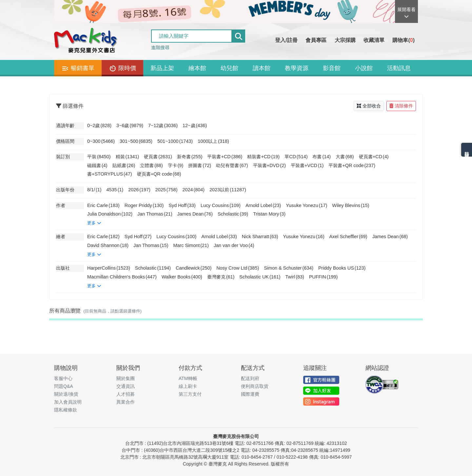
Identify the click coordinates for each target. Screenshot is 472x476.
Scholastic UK (260, 277)
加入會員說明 (68, 402)
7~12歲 (163, 125)
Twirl (295, 277)
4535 (115, 190)
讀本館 (262, 68)
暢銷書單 (78, 68)
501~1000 (175, 141)
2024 (193, 190)
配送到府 (250, 378)
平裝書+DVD (269, 165)
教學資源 (297, 68)
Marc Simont (191, 245)
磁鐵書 (97, 165)
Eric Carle (103, 205)
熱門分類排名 (467, 150)
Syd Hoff (182, 205)
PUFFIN (324, 277)
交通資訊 (126, 386)
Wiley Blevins (351, 205)
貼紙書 (124, 165)
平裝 (99, 157)
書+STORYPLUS (110, 174)
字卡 (176, 165)
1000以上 (213, 141)
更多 (94, 223)
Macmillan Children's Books (122, 277)
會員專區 (316, 40)
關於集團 (126, 378)
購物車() (403, 40)
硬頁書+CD (374, 157)
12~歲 (195, 125)
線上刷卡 (188, 386)
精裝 (128, 157)
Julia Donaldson (110, 214)
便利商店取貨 (255, 386)
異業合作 (126, 402)
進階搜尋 (160, 48)
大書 (345, 157)
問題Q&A (64, 386)
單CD (296, 157)
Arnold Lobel (263, 205)
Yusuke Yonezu (306, 205)
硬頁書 (158, 157)
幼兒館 (229, 68)
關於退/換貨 (66, 394)
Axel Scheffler (348, 237)
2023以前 (228, 190)
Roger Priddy (144, 205)
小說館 (364, 68)
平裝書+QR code (352, 165)
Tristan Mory (269, 214)
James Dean (195, 214)
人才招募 (126, 394)
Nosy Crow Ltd (238, 268)
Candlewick (194, 268)
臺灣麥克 (221, 277)
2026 (139, 190)
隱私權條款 (66, 410)
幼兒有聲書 (232, 165)
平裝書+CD (225, 157)
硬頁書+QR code (159, 174)
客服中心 (63, 378)
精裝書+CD (263, 157)
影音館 (332, 68)
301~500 (136, 141)
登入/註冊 (286, 40)
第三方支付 (190, 394)
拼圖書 (200, 165)
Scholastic (233, 214)
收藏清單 (374, 40)
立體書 (151, 165)
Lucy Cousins (221, 205)
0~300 (101, 141)
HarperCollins (109, 268)
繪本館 (197, 68)
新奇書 (190, 157)
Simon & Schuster (289, 268)
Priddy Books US (342, 268)
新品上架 (162, 68)
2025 (167, 190)
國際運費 (250, 394)
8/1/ (94, 190)
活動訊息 (399, 68)
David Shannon (108, 245)
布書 (322, 157)
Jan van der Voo (234, 245)
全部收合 (369, 106)
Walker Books (182, 277)
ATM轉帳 (188, 378)
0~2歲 (99, 125)
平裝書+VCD (307, 165)
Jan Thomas (155, 214)
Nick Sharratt (260, 237)
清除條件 (401, 106)
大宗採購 (345, 40)
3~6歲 (130, 125)
